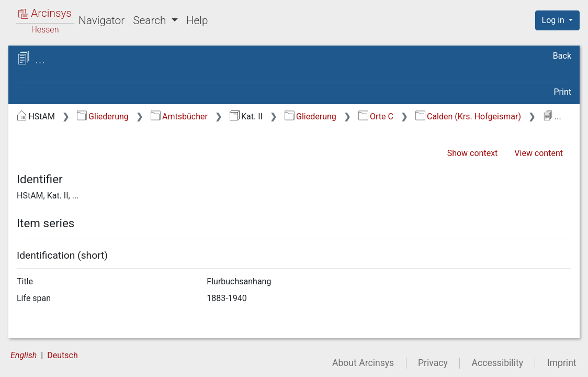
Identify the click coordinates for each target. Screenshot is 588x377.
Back (562, 56)
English (24, 355)
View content (539, 153)
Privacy (433, 363)
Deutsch (62, 355)
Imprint (562, 363)
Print (563, 92)
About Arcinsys (363, 363)
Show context (473, 153)
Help (197, 20)
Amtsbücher (179, 117)
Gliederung (103, 117)
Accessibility (497, 363)
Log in (554, 20)
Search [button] (151, 20)
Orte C (376, 117)
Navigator (101, 20)
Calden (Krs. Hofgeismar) (468, 117)
